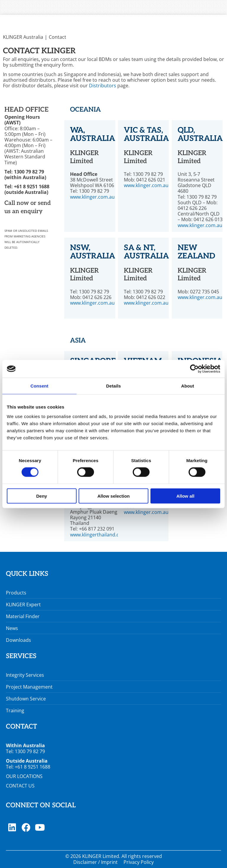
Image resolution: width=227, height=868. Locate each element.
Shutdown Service (26, 699)
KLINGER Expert (23, 605)
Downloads (18, 640)
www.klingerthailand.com (98, 535)
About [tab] (188, 386)
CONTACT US (20, 786)
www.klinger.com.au (92, 197)
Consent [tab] (39, 386)
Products (16, 593)
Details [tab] (113, 386)
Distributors (103, 86)
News (12, 628)
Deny (42, 496)
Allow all (185, 496)
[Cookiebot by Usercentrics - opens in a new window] (194, 369)
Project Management (29, 687)
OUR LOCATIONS (24, 776)
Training (15, 711)
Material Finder (23, 616)
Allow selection (113, 496)
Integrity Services (25, 675)
